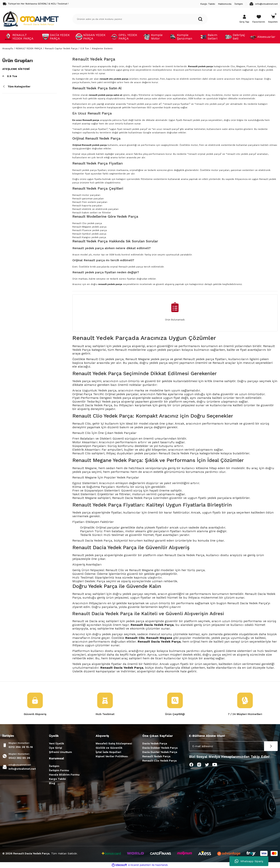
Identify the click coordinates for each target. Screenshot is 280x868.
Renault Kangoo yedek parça (89, 237)
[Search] (140, 19)
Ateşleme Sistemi (102, 48)
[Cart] (273, 19)
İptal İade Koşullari (108, 752)
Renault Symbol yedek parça (89, 234)
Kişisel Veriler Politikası (112, 756)
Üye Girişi (56, 748)
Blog (52, 783)
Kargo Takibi (57, 779)
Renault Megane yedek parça (89, 227)
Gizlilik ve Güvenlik (109, 748)
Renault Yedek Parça (156, 756)
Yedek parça (81, 512)
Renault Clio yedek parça (87, 223)
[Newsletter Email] (233, 746)
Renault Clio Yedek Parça (159, 761)
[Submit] (271, 746)
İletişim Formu (59, 770)
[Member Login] (244, 19)
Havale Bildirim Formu (64, 775)
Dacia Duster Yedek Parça (160, 752)
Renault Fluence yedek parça (90, 230)
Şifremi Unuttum (60, 752)
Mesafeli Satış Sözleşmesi (114, 743)
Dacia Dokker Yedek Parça (160, 748)
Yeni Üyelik (56, 743)
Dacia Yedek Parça (155, 743)
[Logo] (31, 19)
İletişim (54, 766)
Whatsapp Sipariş (249, 861)
